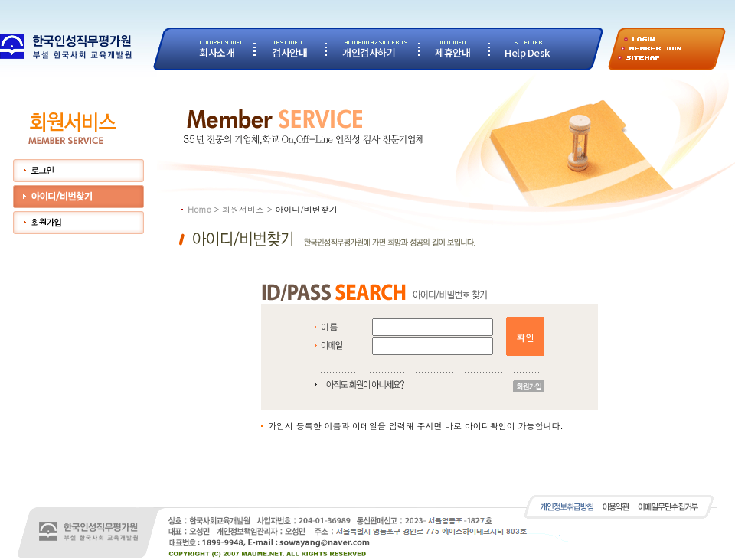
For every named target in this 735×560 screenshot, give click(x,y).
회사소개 (217, 52)
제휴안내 (452, 52)
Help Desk (527, 52)
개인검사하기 (369, 52)
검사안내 (289, 52)
